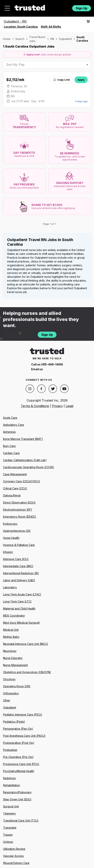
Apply (81, 80)
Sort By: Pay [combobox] (15, 65)
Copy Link (62, 80)
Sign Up (82, 8)
